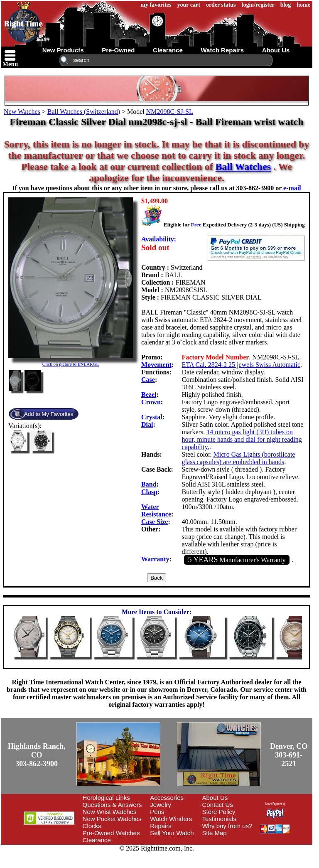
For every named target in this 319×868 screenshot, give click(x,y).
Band (149, 484)
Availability (158, 239)
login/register (258, 5)
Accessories (167, 798)
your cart (189, 5)
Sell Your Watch (172, 833)
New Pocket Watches (112, 819)
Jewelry (161, 805)
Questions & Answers (112, 805)
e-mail (292, 188)
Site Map (215, 833)
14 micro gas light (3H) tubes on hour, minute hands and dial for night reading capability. (242, 439)
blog (286, 5)
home (303, 5)
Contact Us (218, 805)
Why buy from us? (227, 826)
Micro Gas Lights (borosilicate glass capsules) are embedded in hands (239, 458)
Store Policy (219, 812)
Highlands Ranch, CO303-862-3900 (37, 755)
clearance (168, 50)
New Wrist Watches (110, 812)
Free (196, 225)
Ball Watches (243, 167)
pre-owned (118, 50)
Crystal (152, 417)
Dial (147, 424)
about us (276, 50)
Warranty (155, 559)
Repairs (161, 826)
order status (221, 5)
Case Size (155, 522)
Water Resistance (156, 510)
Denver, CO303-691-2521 (289, 755)
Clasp (149, 492)
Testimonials (220, 819)
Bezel (149, 395)
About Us (215, 798)
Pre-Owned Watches (111, 833)
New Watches (22, 112)
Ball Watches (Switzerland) (84, 112)
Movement (156, 365)
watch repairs (222, 50)
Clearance (97, 840)
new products (63, 50)
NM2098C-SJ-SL (170, 112)
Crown (151, 402)
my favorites (156, 5)
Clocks (92, 826)
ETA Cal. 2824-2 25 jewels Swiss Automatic (241, 365)
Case (148, 380)
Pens (157, 812)
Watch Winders (171, 819)
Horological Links (106, 798)
